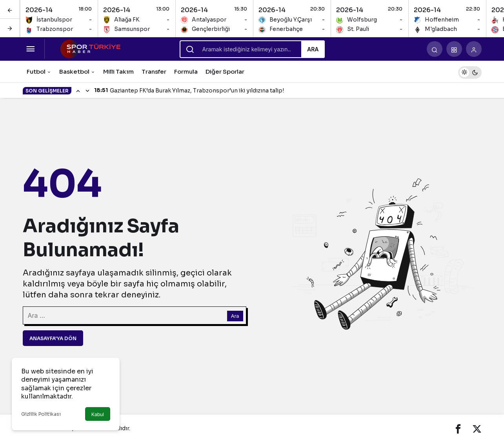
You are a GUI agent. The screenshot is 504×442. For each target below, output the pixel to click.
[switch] (470, 72)
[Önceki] (10, 9)
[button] (454, 49)
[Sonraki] (10, 28)
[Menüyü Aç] (31, 49)
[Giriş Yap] (474, 49)
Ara (313, 49)
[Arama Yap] (435, 49)
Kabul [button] (98, 414)
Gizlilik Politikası (41, 414)
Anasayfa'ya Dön (53, 338)
